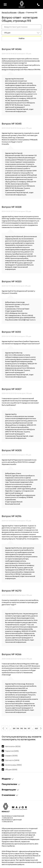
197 (29, 728)
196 (25, 728)
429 (36, 728)
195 (21, 728)
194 (18, 728)
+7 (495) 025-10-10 (7, 818)
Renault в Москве (9, 12)
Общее (21, 12)
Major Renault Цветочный (12, 820)
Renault (15, 851)
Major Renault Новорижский (13, 816)
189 (14, 728)
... (10, 728)
